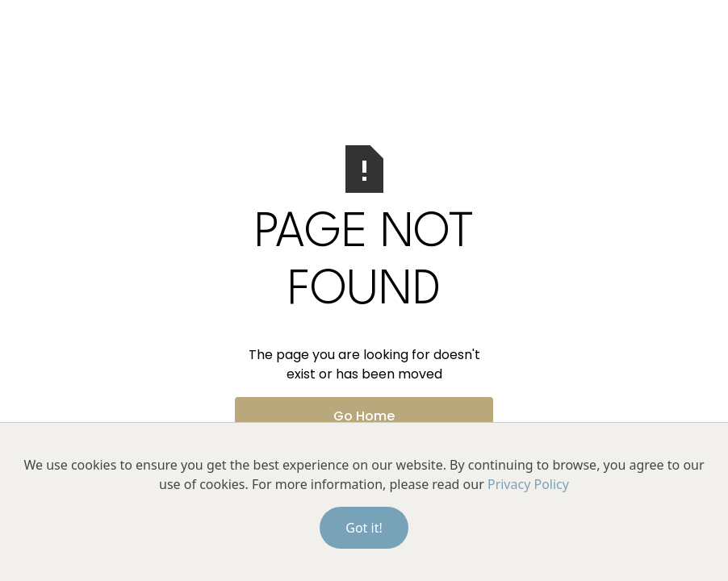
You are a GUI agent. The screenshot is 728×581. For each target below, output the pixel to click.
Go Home (364, 416)
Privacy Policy (528, 484)
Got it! (364, 528)
